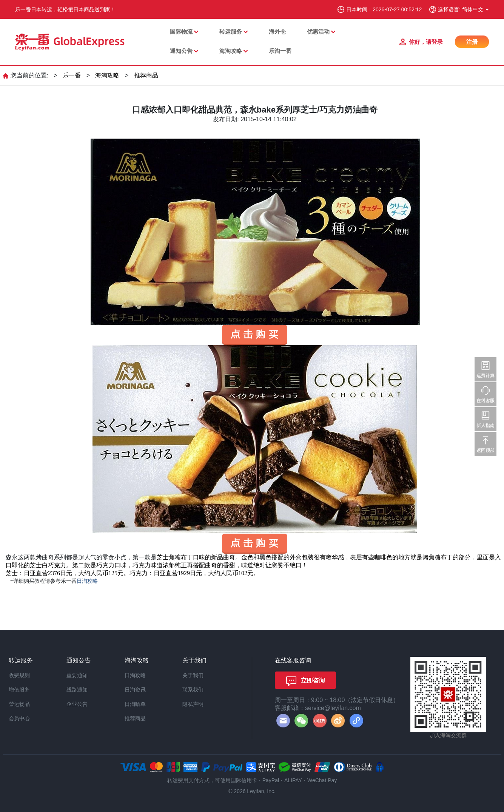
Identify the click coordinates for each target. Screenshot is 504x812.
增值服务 (19, 690)
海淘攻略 (231, 51)
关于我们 (193, 675)
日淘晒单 (135, 704)
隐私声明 (193, 704)
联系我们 (193, 690)
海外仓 (277, 32)
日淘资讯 (135, 690)
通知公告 (181, 51)
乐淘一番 (280, 51)
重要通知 (77, 675)
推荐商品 (146, 75)
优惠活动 (318, 32)
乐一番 (72, 75)
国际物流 (181, 32)
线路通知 (77, 690)
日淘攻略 (135, 675)
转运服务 (231, 32)
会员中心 (19, 718)
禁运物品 (19, 704)
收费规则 (19, 675)
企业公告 (77, 704)
